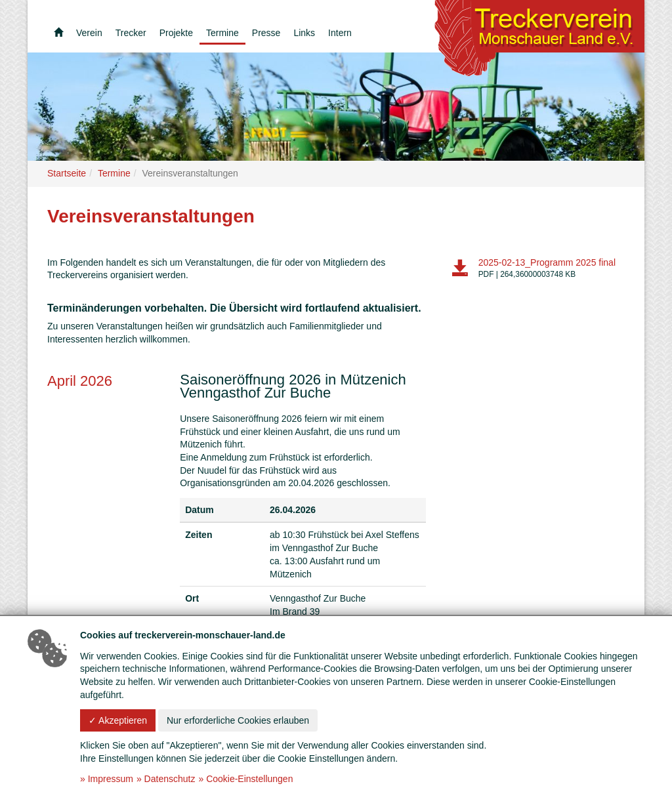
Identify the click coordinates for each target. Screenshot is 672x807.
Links (304, 33)
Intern (340, 33)
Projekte (176, 33)
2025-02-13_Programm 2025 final (547, 262)
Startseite (67, 173)
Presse (266, 33)
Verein (89, 33)
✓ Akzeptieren (118, 720)
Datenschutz (170, 779)
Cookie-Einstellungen (249, 779)
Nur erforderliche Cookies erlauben (238, 720)
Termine (222, 33)
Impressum (111, 779)
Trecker (131, 33)
